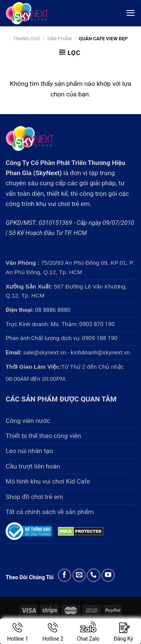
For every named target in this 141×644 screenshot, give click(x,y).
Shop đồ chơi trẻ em (34, 497)
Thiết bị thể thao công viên (43, 436)
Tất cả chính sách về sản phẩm (50, 512)
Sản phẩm (59, 39)
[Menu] (130, 13)
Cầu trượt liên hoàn (33, 466)
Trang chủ (27, 39)
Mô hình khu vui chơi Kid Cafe (48, 481)
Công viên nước (28, 421)
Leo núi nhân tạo (29, 451)
